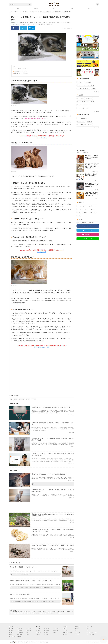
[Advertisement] (42, 370)
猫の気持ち (47, 630)
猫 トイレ (89, 628)
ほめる (85, 212)
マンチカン (65, 634)
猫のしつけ (38, 628)
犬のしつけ (11, 628)
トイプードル (78, 632)
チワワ (94, 88)
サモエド (80, 82)
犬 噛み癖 (65, 628)
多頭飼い (22, 400)
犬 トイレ (77, 628)
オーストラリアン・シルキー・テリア (86, 102)
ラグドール (80, 124)
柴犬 (76, 630)
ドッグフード (81, 206)
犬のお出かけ (20, 632)
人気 (18, 9)
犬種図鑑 (97, 111)
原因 (28, 400)
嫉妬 (79, 215)
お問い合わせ (21, 642)
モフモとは (46, 642)
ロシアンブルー (81, 121)
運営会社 (41, 642)
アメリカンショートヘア (83, 118)
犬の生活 (28, 632)
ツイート (23, 28)
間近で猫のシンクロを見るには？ (21, 74)
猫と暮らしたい (56, 628)
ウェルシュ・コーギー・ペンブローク (86, 85)
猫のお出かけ (39, 632)
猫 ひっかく (65, 630)
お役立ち (36, 9)
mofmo (54, 4)
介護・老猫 (38, 635)
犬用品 (10, 635)
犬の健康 (11, 630)
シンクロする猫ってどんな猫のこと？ (21, 69)
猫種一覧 (97, 128)
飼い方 (85, 209)
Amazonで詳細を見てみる (42, 348)
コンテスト (90, 9)
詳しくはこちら (42, 138)
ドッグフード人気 (90, 634)
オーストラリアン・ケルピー (84, 105)
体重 (79, 212)
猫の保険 (46, 635)
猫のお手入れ (55, 630)
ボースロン (89, 99)
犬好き (92, 209)
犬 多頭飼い (65, 626)
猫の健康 (38, 630)
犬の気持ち (20, 630)
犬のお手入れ (28, 630)
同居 (16, 400)
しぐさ (34, 400)
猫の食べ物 (47, 628)
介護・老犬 (20, 635)
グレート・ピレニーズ (82, 108)
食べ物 (88, 206)
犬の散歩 (11, 632)
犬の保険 (28, 635)
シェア (15, 28)
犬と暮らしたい (29, 628)
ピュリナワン (89, 626)
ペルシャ (90, 121)
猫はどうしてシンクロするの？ (20, 71)
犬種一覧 (97, 92)
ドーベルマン (81, 99)
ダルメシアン (88, 82)
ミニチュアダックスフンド (68, 632)
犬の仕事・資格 (12, 637)
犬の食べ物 (20, 628)
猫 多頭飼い (77, 626)
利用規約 (26, 642)
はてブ (32, 28)
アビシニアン (89, 124)
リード (94, 206)
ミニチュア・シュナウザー (83, 88)
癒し (54, 9)
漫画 (72, 9)
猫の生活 (46, 632)
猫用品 (54, 632)
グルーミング (92, 212)
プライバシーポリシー (33, 642)
